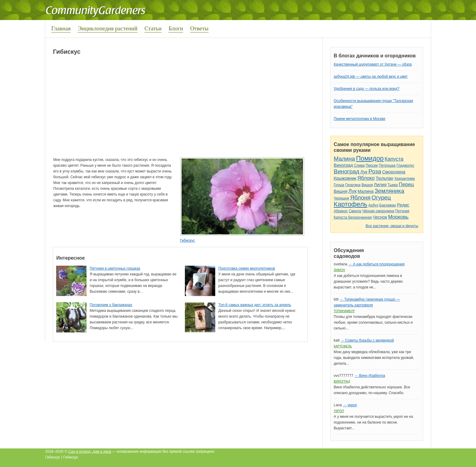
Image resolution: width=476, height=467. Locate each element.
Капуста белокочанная (353, 217)
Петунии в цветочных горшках (115, 268)
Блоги (176, 28)
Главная (61, 28)
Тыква (393, 185)
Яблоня (360, 198)
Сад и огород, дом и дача (90, 452)
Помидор (370, 158)
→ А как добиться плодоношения (376, 264)
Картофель (350, 204)
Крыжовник (345, 178)
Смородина (394, 172)
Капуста (394, 159)
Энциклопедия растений (108, 28)
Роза (375, 171)
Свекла (355, 211)
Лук (364, 172)
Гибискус (187, 240)
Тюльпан (384, 178)
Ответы (199, 28)
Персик (372, 165)
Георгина (353, 185)
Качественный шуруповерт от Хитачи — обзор (373, 64)
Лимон (339, 270)
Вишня (367, 185)
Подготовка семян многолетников (247, 268)
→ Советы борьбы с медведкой (367, 340)
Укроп (339, 411)
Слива (359, 165)
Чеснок (380, 217)
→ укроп (350, 405)
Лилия (380, 185)
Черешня (341, 198)
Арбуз (373, 205)
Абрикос (341, 211)
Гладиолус (405, 165)
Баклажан (388, 205)
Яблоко (366, 178)
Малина (344, 159)
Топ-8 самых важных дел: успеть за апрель (255, 305)
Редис (403, 205)
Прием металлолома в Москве (359, 119)
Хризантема (405, 179)
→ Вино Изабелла (370, 376)
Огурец (381, 198)
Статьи (153, 28)
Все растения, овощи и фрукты (392, 226)
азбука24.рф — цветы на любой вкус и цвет (371, 77)
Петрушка (387, 165)
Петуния (402, 211)
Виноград (343, 165)
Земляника (389, 191)
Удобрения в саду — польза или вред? (366, 89)
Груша (339, 185)
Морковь (398, 217)
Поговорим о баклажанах (111, 305)
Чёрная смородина (378, 211)
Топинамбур (344, 311)
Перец (406, 184)
